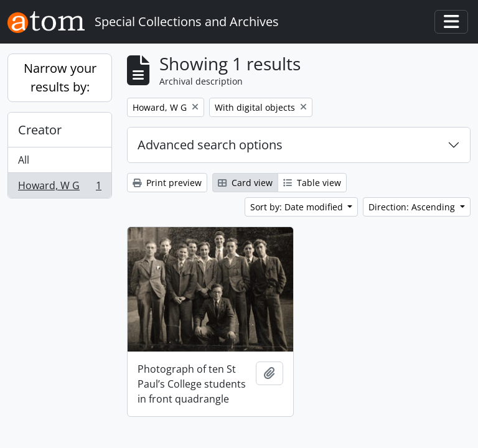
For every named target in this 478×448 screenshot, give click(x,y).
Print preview (167, 183)
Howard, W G (59, 188)
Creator (40, 130)
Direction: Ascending (413, 207)
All (24, 160)
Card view (245, 183)
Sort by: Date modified (298, 207)
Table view (312, 183)
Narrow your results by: (60, 77)
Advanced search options (210, 145)
